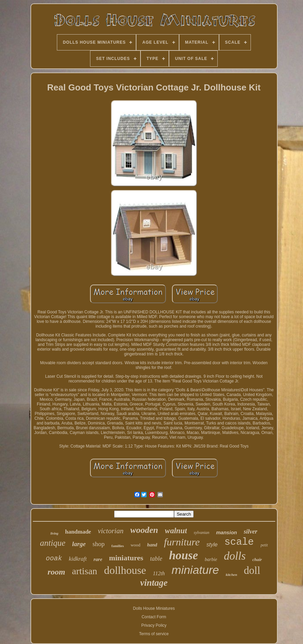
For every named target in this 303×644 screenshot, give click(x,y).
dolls (235, 556)
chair (257, 559)
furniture (182, 542)
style (212, 545)
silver (251, 532)
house (183, 555)
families (118, 546)
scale (239, 542)
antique (53, 543)
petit (264, 545)
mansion (226, 532)
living (54, 533)
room (56, 572)
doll (252, 570)
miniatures (126, 558)
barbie (211, 559)
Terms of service (154, 634)
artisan (84, 571)
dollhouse (125, 570)
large (79, 544)
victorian (111, 531)
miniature (195, 570)
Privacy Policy (154, 625)
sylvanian (201, 533)
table (156, 559)
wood (136, 545)
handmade (78, 532)
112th (159, 573)
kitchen (232, 575)
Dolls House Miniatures (154, 608)
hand (152, 545)
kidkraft (78, 559)
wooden (144, 530)
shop (99, 544)
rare (98, 559)
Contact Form (154, 617)
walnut (176, 531)
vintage (154, 583)
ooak (54, 558)
